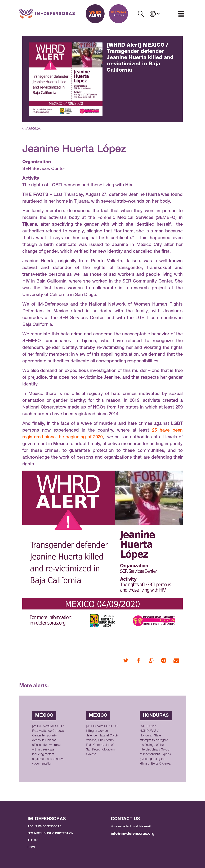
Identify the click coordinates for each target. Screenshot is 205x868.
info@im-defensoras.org (133, 834)
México (44, 716)
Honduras (156, 716)
